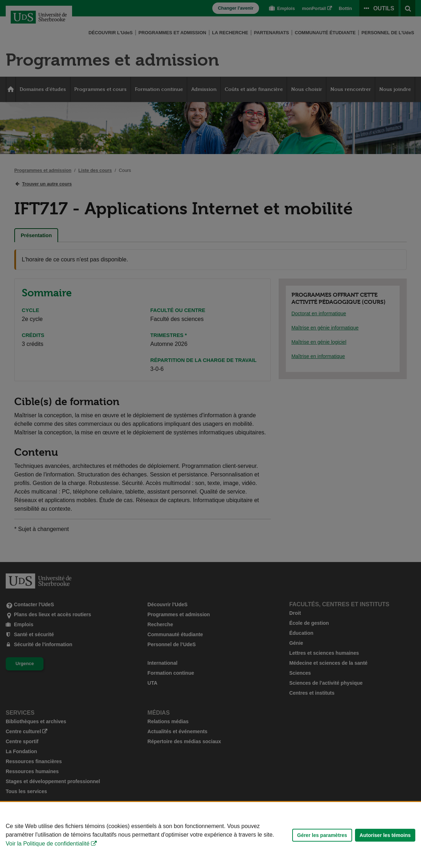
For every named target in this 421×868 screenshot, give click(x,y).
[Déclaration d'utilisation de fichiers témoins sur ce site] (210, 835)
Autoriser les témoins (385, 835)
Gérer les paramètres (322, 835)
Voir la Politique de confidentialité (48, 844)
